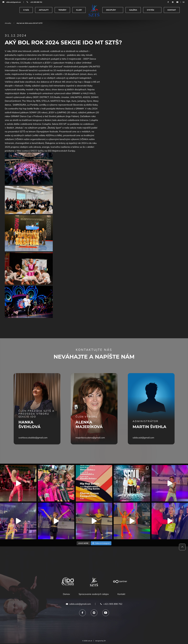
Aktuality (8, 23)
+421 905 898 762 (36, 2)
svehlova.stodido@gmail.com (33, 438)
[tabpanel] (37, 409)
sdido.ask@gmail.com (13, 2)
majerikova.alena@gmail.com (90, 438)
